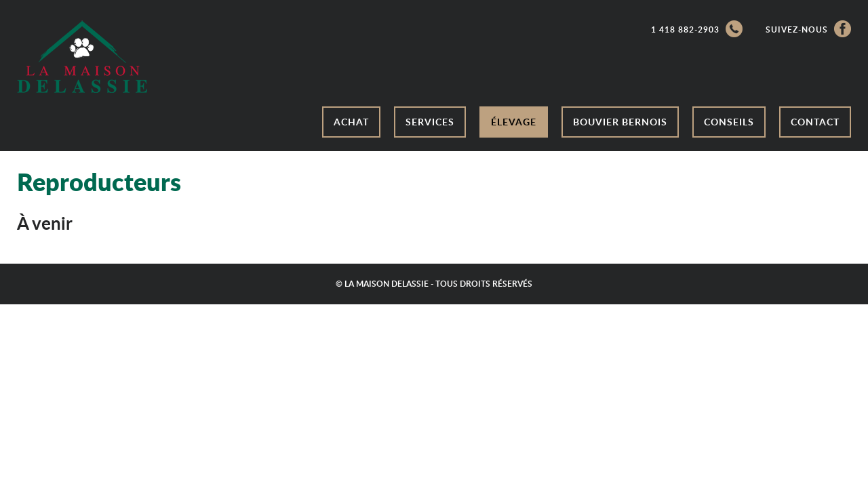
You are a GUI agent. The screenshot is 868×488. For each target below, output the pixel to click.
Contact (815, 122)
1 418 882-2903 (697, 29)
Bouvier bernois (620, 122)
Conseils (729, 122)
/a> (82, 57)
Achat (351, 122)
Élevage (514, 122)
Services (430, 122)
